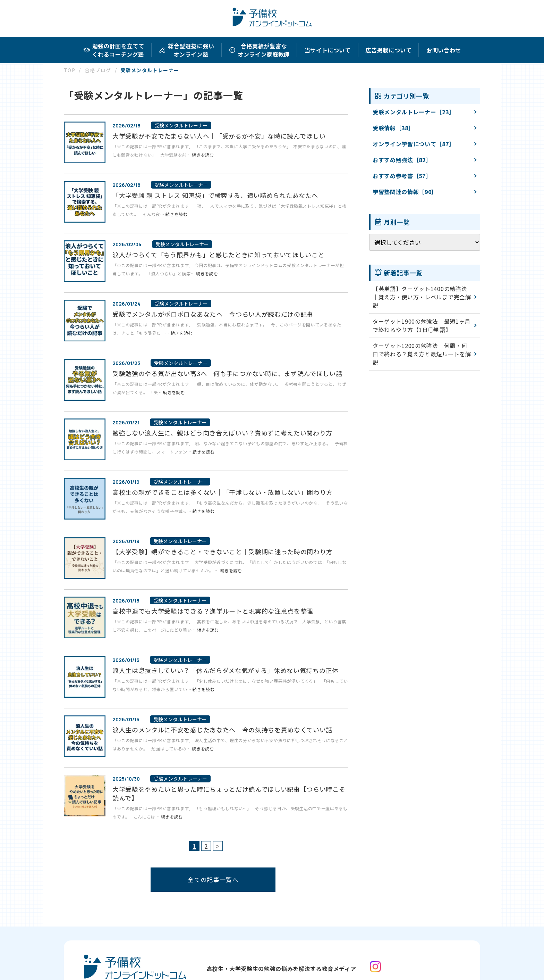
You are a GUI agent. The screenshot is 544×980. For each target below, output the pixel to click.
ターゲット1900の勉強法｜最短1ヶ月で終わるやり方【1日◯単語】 (422, 325)
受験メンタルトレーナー (181, 125)
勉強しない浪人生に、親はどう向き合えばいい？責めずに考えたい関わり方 (222, 433)
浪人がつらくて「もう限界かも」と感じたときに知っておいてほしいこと (218, 255)
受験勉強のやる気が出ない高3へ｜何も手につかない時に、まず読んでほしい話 (227, 373)
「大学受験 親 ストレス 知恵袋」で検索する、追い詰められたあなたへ (215, 195)
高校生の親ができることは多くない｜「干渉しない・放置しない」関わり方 (223, 492)
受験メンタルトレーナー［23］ (414, 112)
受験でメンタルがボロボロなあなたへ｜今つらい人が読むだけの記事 (213, 314)
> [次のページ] (218, 846)
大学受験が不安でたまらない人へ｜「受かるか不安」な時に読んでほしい (219, 136)
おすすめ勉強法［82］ (402, 160)
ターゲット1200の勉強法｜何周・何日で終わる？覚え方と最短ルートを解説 (422, 354)
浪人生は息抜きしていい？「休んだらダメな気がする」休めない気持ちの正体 (226, 670)
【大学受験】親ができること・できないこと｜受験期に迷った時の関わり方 (223, 551)
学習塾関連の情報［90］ (405, 192)
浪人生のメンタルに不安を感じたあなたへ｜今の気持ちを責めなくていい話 (222, 730)
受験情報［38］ (393, 128)
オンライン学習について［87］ (414, 144)
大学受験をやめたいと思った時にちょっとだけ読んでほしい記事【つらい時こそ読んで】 (229, 793)
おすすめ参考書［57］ (402, 176)
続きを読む (203, 155)
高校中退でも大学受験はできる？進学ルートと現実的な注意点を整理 (213, 611)
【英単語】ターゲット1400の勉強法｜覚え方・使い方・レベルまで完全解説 (422, 297)
